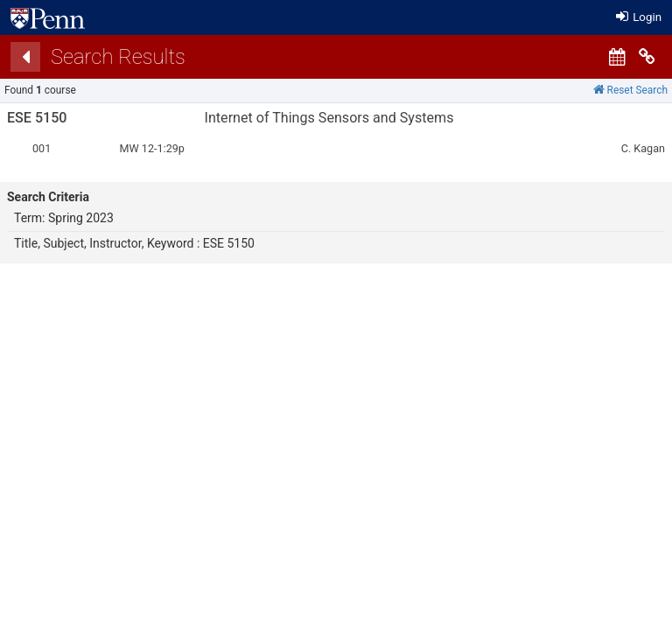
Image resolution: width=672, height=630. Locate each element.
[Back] (25, 57)
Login (639, 17)
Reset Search (630, 90)
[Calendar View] (617, 57)
